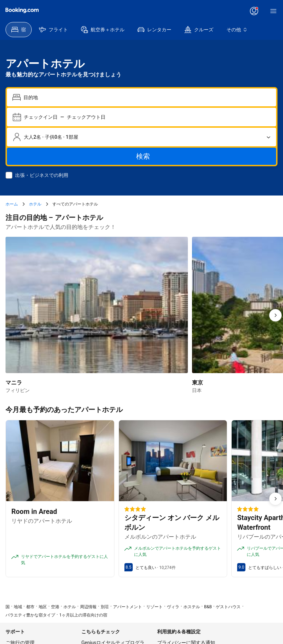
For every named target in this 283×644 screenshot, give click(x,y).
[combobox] (147, 97)
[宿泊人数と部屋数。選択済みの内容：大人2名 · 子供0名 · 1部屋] (141, 137)
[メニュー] (273, 11)
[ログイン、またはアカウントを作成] (254, 11)
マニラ (14, 383)
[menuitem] (19, 30)
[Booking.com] (22, 10)
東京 (198, 383)
